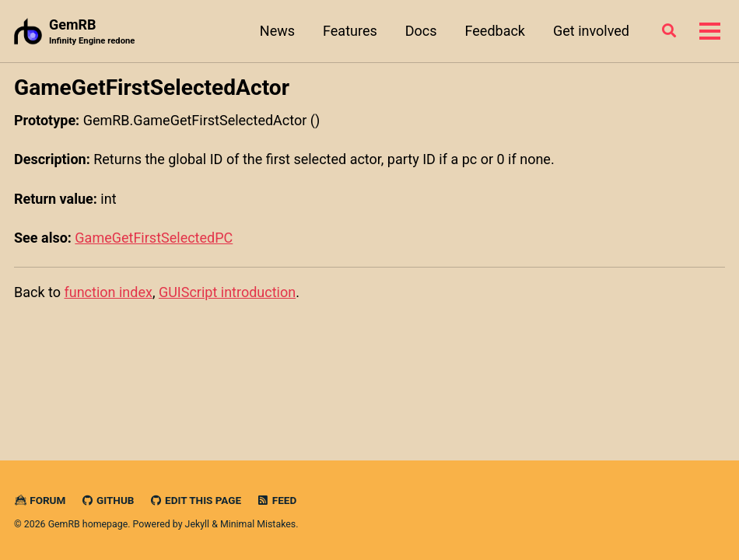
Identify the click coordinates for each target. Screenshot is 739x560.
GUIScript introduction (227, 292)
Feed (277, 500)
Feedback (495, 31)
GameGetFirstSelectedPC (154, 238)
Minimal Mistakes (258, 524)
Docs (421, 31)
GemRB (92, 32)
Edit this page (195, 500)
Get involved (591, 31)
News (277, 31)
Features (350, 31)
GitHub (108, 500)
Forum (40, 500)
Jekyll (198, 524)
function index (108, 292)
